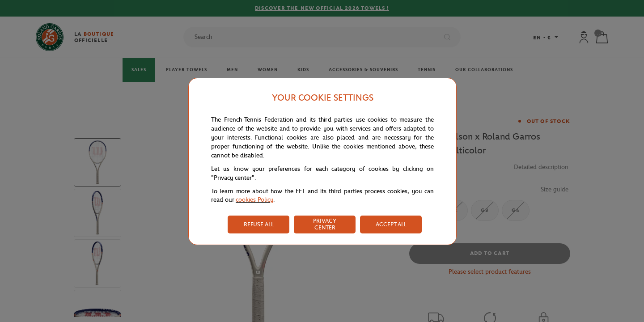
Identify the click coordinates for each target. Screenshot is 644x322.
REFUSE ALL (259, 224)
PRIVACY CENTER (325, 224)
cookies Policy (254, 200)
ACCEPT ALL (391, 224)
